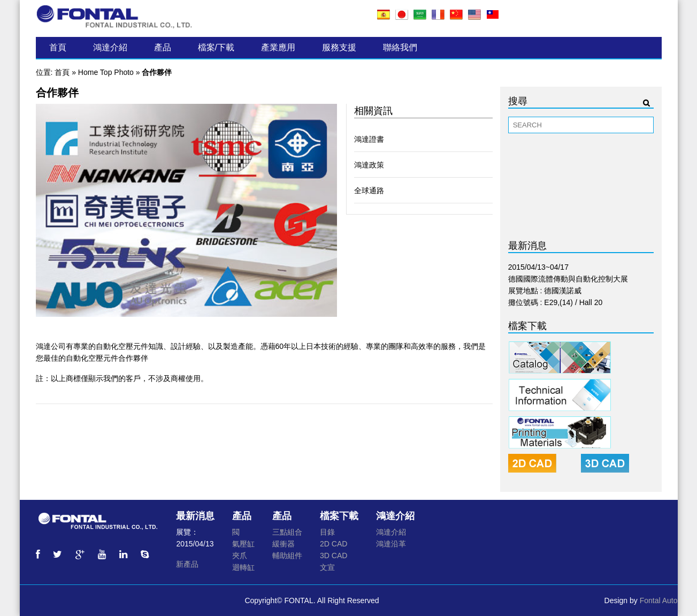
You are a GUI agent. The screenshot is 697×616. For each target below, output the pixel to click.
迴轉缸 (243, 567)
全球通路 (369, 191)
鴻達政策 (369, 165)
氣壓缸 (243, 544)
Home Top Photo (106, 72)
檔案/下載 (216, 47)
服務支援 (339, 47)
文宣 (327, 567)
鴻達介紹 (110, 47)
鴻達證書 (369, 139)
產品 (163, 47)
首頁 (58, 47)
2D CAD (334, 544)
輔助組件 (287, 556)
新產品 (187, 564)
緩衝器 (284, 544)
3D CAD (334, 556)
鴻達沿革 (391, 544)
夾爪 (240, 556)
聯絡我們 (400, 47)
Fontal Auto (659, 600)
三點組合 (287, 532)
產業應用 (278, 47)
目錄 (327, 532)
